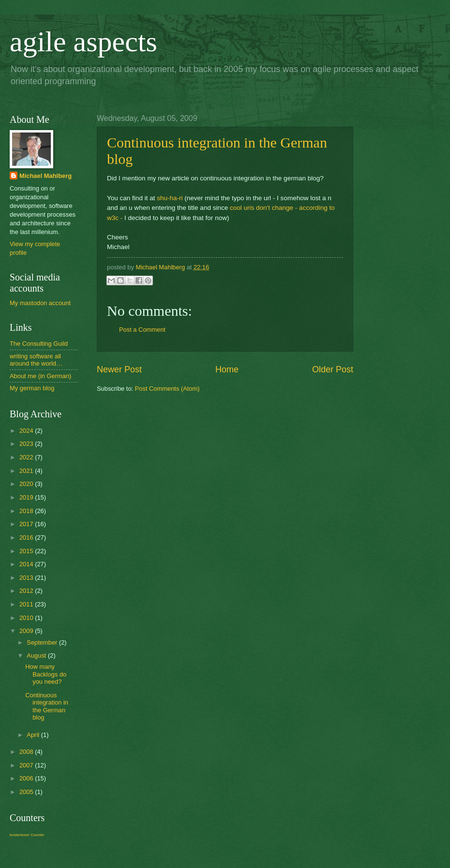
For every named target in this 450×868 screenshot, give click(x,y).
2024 (27, 431)
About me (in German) (40, 376)
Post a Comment (142, 330)
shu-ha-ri (170, 198)
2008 (27, 752)
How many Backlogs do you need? (46, 674)
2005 (27, 792)
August (37, 655)
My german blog (32, 388)
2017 (27, 524)
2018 (27, 511)
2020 (27, 484)
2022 (27, 457)
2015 (27, 551)
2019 (27, 497)
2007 (27, 765)
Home (227, 369)
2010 (27, 618)
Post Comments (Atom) (167, 389)
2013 (27, 578)
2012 (27, 591)
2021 (27, 471)
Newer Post (119, 369)
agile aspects (83, 42)
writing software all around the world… (36, 360)
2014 (27, 564)
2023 (27, 444)
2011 (27, 604)
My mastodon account (40, 303)
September (43, 642)
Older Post (333, 369)
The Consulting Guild (39, 344)
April (34, 735)
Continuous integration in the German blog (47, 706)
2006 (27, 778)
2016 (27, 537)
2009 (27, 631)
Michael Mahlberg (45, 176)
